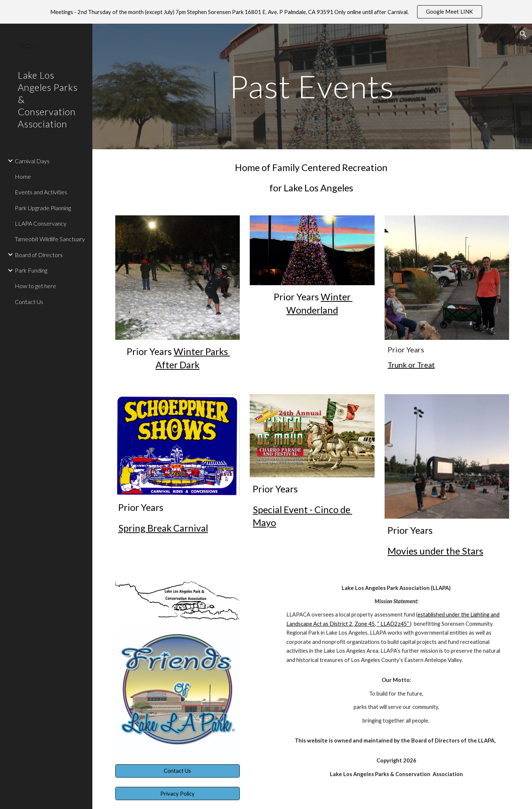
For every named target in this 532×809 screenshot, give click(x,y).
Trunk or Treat (411, 365)
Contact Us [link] (29, 302)
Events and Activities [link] (41, 192)
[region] (266, 12)
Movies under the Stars (435, 551)
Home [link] (23, 176)
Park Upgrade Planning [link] (43, 208)
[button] (523, 34)
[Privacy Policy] (178, 793)
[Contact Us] (178, 771)
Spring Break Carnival (163, 528)
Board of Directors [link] (39, 255)
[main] (312, 86)
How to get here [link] (35, 286)
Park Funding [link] (31, 270)
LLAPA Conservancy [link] (41, 223)
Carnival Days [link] (32, 161)
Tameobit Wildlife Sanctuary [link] (50, 239)
